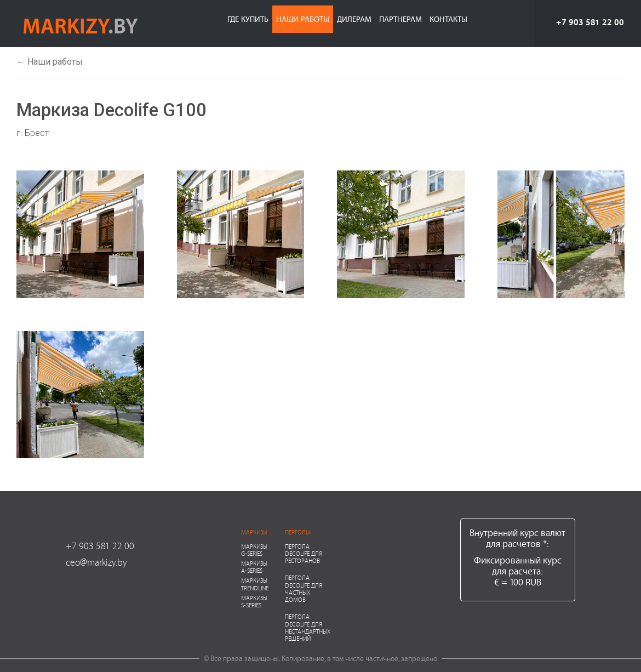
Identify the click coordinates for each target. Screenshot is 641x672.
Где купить (248, 19)
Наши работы (303, 19)
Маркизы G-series (254, 550)
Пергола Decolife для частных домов (304, 588)
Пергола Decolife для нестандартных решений (308, 627)
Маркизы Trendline (255, 584)
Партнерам (400, 19)
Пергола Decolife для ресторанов (304, 553)
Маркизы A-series (254, 567)
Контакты (448, 19)
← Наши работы (50, 62)
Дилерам (354, 19)
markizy (80, 25)
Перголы (297, 532)
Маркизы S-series (254, 601)
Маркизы (254, 532)
